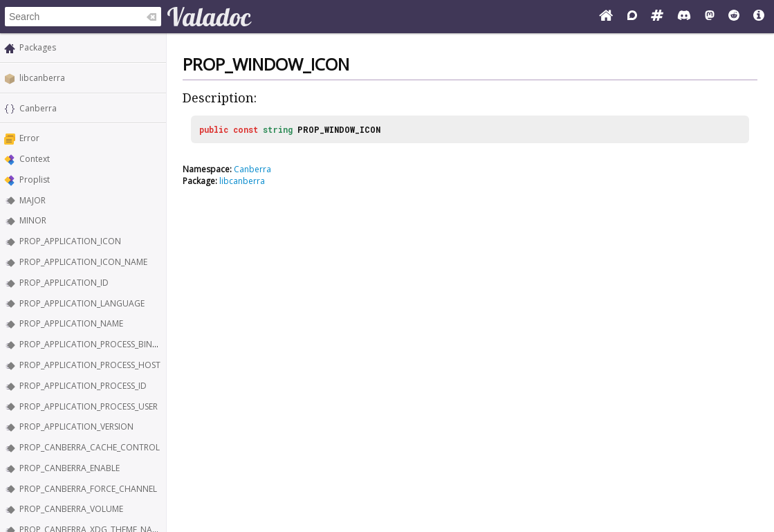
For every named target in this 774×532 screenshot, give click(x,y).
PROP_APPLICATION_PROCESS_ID (83, 386)
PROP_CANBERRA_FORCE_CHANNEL (88, 489)
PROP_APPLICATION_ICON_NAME (83, 262)
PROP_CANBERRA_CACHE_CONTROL (90, 447)
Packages (38, 47)
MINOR (33, 220)
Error (29, 138)
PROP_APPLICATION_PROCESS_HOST (90, 365)
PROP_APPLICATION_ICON (70, 241)
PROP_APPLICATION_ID (64, 283)
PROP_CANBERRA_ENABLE (70, 468)
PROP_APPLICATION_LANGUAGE (82, 303)
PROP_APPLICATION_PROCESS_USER (89, 406)
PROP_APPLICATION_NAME (71, 323)
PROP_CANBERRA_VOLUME (71, 509)
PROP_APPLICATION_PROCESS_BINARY (93, 344)
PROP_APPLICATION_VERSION (76, 426)
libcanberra (42, 78)
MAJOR (33, 200)
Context (35, 159)
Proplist (35, 180)
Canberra (38, 108)
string (278, 129)
